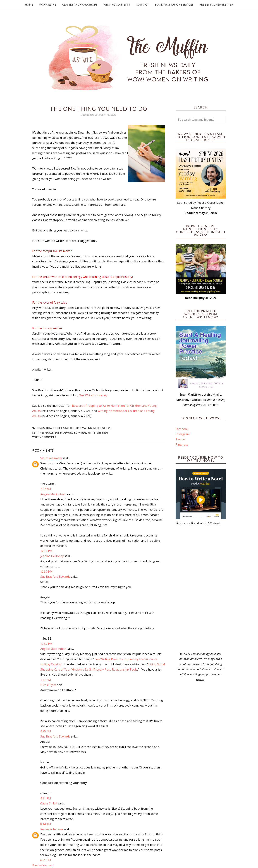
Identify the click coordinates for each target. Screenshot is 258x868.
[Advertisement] (201, 589)
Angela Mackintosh (53, 494)
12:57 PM (46, 644)
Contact (142, 4)
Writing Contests (117, 4)
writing (102, 433)
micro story (102, 428)
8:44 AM (46, 824)
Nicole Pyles (48, 685)
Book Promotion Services (174, 4)
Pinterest (182, 444)
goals (41, 428)
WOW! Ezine (48, 4)
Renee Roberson (52, 829)
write (92, 433)
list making (84, 428)
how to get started (60, 428)
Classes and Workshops (80, 4)
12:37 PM (46, 572)
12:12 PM (46, 551)
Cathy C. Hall (49, 803)
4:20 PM (46, 731)
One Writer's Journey (93, 395)
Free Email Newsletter (216, 4)
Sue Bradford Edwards (71, 433)
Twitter (181, 439)
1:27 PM (46, 680)
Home (29, 4)
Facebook (182, 429)
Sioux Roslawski (51, 458)
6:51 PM (46, 860)
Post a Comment (43, 865)
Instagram (183, 434)
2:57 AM (46, 489)
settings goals (43, 433)
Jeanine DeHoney (52, 556)
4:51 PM (46, 798)
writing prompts (44, 437)
